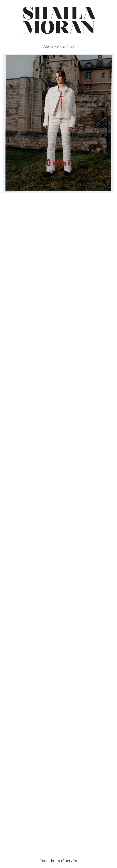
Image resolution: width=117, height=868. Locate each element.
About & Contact (59, 47)
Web (58, 202)
